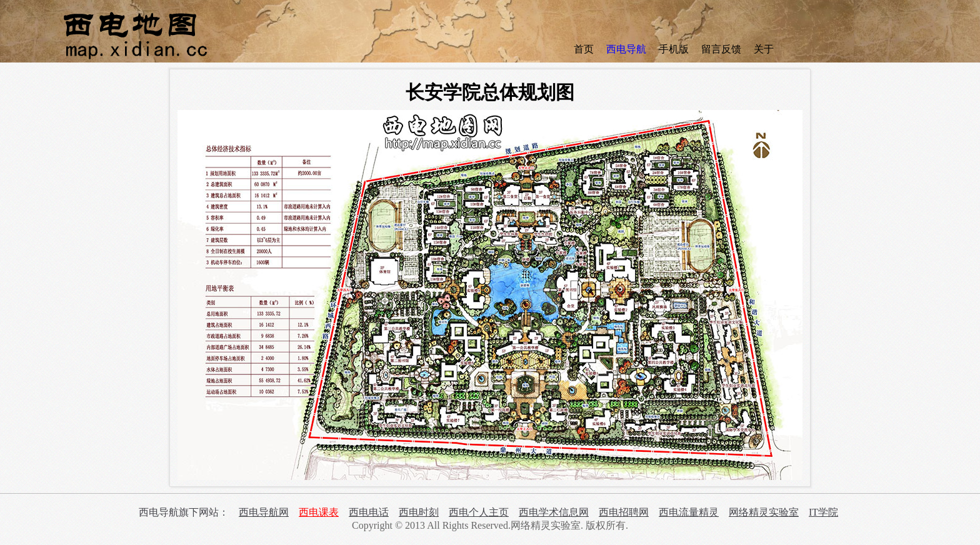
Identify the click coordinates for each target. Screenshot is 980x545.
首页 (584, 49)
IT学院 (823, 512)
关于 (764, 49)
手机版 (674, 49)
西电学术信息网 (554, 512)
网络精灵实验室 (764, 512)
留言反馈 (721, 49)
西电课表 (319, 512)
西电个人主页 (479, 512)
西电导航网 (264, 512)
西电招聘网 (624, 512)
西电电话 (369, 512)
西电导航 (626, 49)
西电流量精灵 (689, 512)
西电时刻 (419, 512)
